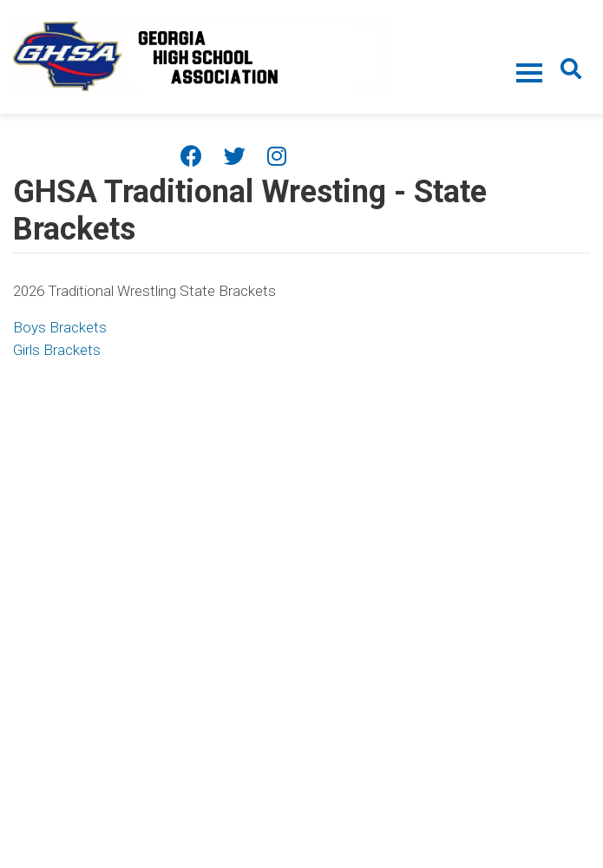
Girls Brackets (57, 350)
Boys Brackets (60, 327)
